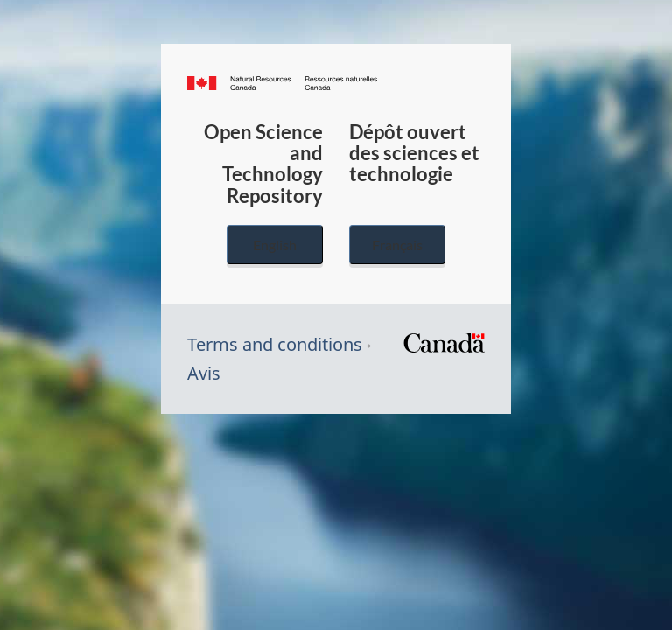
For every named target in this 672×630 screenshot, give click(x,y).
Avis (204, 373)
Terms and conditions (275, 344)
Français (397, 245)
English (275, 245)
